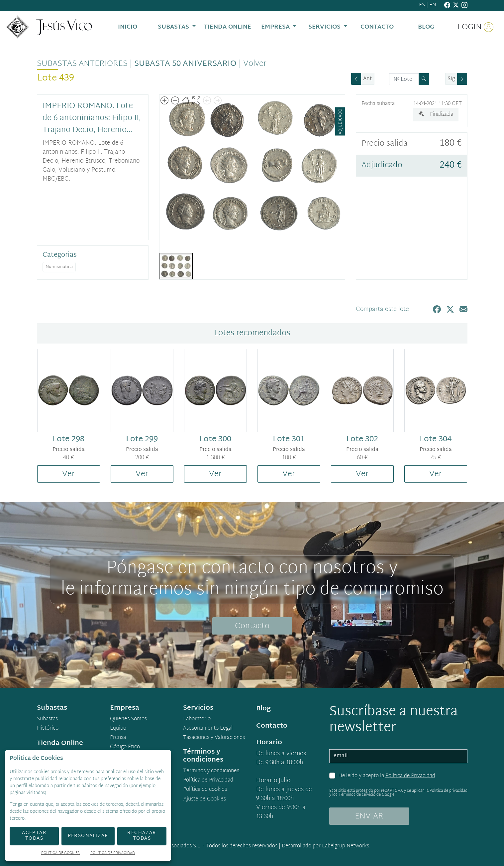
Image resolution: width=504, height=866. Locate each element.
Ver (68, 474)
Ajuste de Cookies (205, 799)
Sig (451, 79)
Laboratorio (197, 719)
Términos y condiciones (211, 771)
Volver (255, 64)
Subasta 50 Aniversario (185, 64)
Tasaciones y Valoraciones (214, 738)
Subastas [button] (174, 27)
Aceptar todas (34, 836)
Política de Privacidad (410, 776)
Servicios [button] (325, 27)
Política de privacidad (449, 791)
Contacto (252, 626)
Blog (263, 709)
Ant (368, 79)
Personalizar (88, 836)
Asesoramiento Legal (208, 729)
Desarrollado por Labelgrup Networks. (326, 846)
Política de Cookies (60, 854)
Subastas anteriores (82, 64)
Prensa (118, 738)
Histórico (48, 729)
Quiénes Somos (128, 719)
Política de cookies (205, 790)
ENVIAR (369, 816)
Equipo (118, 729)
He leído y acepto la (387, 776)
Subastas (47, 719)
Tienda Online (60, 743)
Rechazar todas (142, 836)
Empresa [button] (276, 27)
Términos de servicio (357, 795)
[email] (398, 756)
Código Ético (125, 747)
